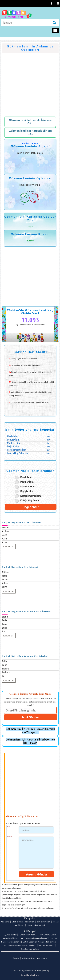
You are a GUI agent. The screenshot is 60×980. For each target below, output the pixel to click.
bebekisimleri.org (30, 975)
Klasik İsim (26, 477)
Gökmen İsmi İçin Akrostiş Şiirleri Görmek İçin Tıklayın (30, 741)
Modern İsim (27, 486)
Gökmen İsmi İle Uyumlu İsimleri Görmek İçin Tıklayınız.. (30, 731)
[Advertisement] (30, 83)
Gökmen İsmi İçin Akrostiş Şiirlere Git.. (30, 132)
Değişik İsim (27, 491)
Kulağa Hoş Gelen (30, 500)
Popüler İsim (27, 482)
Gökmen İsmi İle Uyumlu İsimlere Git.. (30, 122)
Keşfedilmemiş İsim (31, 496)
